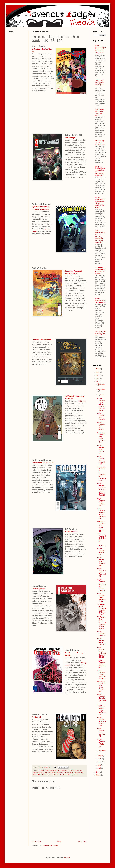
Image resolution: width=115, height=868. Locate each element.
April (100, 768)
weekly (75, 775)
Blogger (67, 858)
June (100, 762)
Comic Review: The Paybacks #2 (101, 460)
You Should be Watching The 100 (101, 334)
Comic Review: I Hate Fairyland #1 (102, 572)
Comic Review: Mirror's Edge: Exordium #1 (102, 710)
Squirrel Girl (58, 775)
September (102, 751)
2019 (98, 369)
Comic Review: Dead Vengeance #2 (101, 301)
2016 (98, 378)
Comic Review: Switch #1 (101, 552)
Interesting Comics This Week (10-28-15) (101, 438)
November (101, 389)
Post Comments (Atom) (50, 845)
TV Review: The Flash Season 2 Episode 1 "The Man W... (102, 623)
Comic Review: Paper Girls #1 (101, 641)
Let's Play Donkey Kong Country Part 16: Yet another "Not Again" (100, 202)
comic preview (37, 773)
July (99, 759)
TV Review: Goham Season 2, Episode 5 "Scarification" (102, 474)
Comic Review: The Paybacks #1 (101, 561)
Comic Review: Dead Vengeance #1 (101, 597)
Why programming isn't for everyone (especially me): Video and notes (100, 236)
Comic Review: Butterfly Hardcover (102, 698)
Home (59, 841)
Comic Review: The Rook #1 (101, 416)
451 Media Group (43, 770)
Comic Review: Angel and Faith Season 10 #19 (102, 652)
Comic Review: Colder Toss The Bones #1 (102, 675)
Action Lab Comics (56, 770)
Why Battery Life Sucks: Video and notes (100, 112)
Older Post (82, 841)
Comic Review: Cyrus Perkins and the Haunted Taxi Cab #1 (101, 49)
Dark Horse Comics (54, 773)
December (101, 384)
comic (80, 770)
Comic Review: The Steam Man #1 (101, 426)
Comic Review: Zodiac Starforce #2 (101, 664)
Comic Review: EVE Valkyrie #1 (101, 502)
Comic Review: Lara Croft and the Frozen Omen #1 (102, 585)
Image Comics (74, 773)
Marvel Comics (43, 775)
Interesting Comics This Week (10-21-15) (101, 526)
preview (51, 775)
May (99, 765)
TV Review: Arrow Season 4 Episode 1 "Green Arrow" (102, 609)
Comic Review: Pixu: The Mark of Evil (102, 721)
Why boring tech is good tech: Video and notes (100, 83)
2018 (98, 372)
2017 (98, 375)
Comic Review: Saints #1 (102, 634)
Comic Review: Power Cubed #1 (101, 743)
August (100, 756)
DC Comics (65, 773)
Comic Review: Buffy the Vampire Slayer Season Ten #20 (101, 489)
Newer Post (37, 841)
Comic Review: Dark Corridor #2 (101, 732)
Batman (65, 770)
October (101, 394)
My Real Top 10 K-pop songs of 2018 (100, 143)
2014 (98, 772)
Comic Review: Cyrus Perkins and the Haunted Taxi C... (101, 404)
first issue (82, 401)
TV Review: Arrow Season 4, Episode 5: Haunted (100, 270)
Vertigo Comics (67, 775)
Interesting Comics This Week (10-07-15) (101, 686)
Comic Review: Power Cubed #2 (101, 449)
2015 (98, 381)
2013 (98, 775)
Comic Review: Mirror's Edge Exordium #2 (102, 514)
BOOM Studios (73, 770)
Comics (45, 773)
